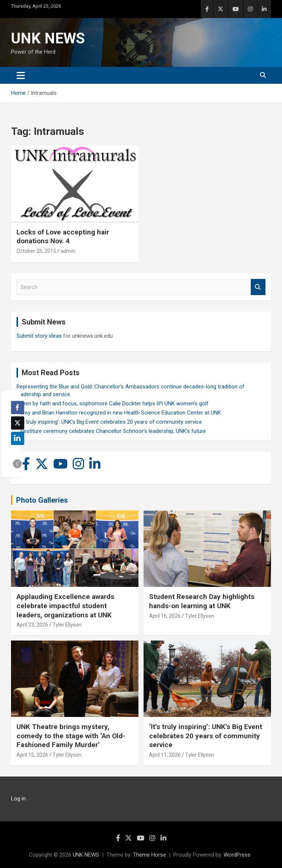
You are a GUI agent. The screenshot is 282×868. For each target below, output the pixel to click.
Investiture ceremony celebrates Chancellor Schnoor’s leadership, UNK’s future (111, 431)
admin (68, 251)
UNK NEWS (48, 38)
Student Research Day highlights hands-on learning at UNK (202, 601)
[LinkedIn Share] (18, 438)
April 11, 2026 (165, 755)
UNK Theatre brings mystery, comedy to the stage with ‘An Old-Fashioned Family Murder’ (71, 736)
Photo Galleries (42, 500)
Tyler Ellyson (67, 625)
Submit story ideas (39, 336)
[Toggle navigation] (21, 75)
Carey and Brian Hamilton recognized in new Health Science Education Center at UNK (119, 413)
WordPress (237, 855)
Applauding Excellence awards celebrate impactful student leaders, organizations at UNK (65, 606)
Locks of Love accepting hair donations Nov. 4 (63, 237)
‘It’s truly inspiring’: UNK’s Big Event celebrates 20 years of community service (109, 422)
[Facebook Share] (18, 408)
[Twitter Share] (18, 423)
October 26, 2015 (36, 251)
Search (258, 287)
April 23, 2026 (32, 625)
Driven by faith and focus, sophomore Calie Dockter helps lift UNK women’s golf (113, 403)
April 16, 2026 (165, 616)
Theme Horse (149, 855)
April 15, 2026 (32, 755)
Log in (18, 799)
